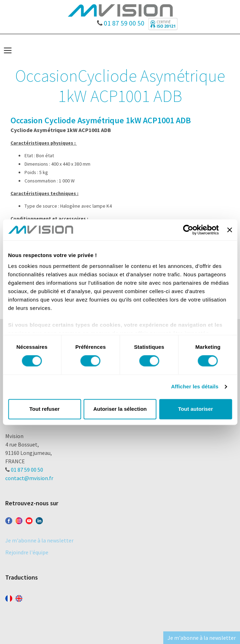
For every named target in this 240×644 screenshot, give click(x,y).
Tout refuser (44, 409)
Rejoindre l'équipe (27, 552)
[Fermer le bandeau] (229, 230)
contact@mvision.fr (29, 478)
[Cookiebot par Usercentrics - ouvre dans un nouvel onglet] (188, 230)
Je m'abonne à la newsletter (39, 540)
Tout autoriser (196, 409)
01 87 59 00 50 (121, 21)
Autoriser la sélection (120, 409)
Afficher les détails (195, 387)
